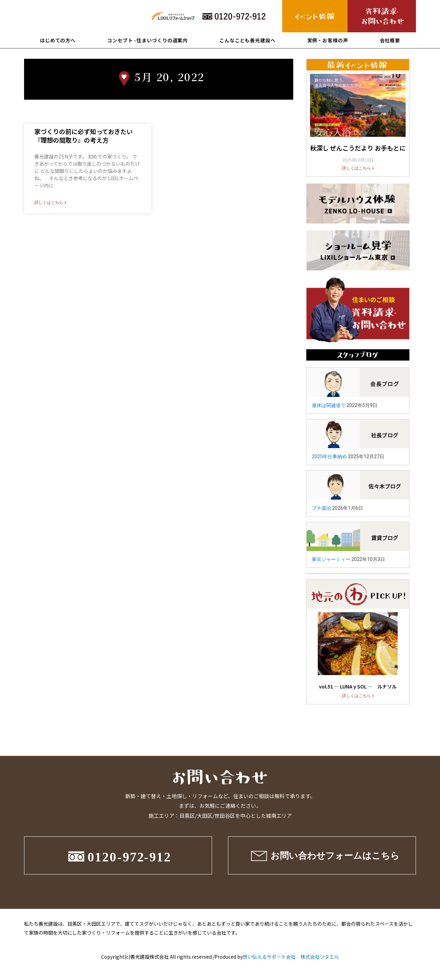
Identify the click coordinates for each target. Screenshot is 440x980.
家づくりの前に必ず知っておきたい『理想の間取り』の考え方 (84, 136)
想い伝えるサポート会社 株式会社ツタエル (291, 957)
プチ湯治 (321, 508)
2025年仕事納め (329, 456)
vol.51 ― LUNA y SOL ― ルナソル (358, 686)
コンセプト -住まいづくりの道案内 (147, 40)
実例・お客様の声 (328, 40)
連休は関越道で (329, 405)
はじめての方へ (58, 40)
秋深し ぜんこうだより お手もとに (358, 148)
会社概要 (390, 40)
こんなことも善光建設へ (247, 40)
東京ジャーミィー (331, 559)
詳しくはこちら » (50, 202)
